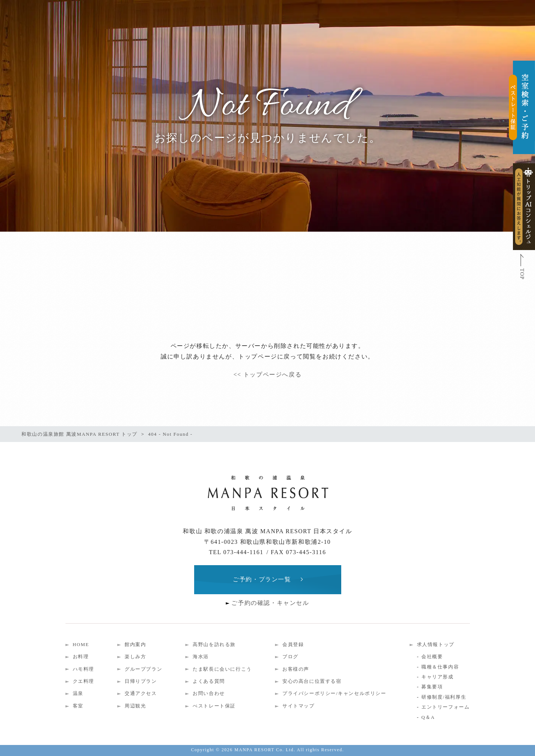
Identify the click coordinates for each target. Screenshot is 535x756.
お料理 (81, 657)
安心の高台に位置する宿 (312, 681)
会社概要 (432, 657)
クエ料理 (83, 681)
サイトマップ (299, 706)
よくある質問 (209, 681)
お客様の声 (296, 669)
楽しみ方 (135, 657)
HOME (81, 644)
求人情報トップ (436, 644)
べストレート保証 (214, 706)
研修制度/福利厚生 (444, 697)
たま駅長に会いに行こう (222, 669)
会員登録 (293, 644)
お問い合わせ (209, 693)
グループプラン (143, 669)
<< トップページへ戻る (267, 375)
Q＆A (428, 717)
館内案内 (135, 644)
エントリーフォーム (445, 707)
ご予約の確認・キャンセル (270, 603)
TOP (522, 274)
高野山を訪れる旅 (214, 644)
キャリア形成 (438, 677)
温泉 (78, 693)
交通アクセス (141, 693)
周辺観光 (135, 706)
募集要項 (432, 687)
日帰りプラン (141, 681)
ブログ (290, 657)
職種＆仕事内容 (440, 667)
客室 (78, 706)
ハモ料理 (83, 669)
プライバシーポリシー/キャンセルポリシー (334, 693)
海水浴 (201, 657)
